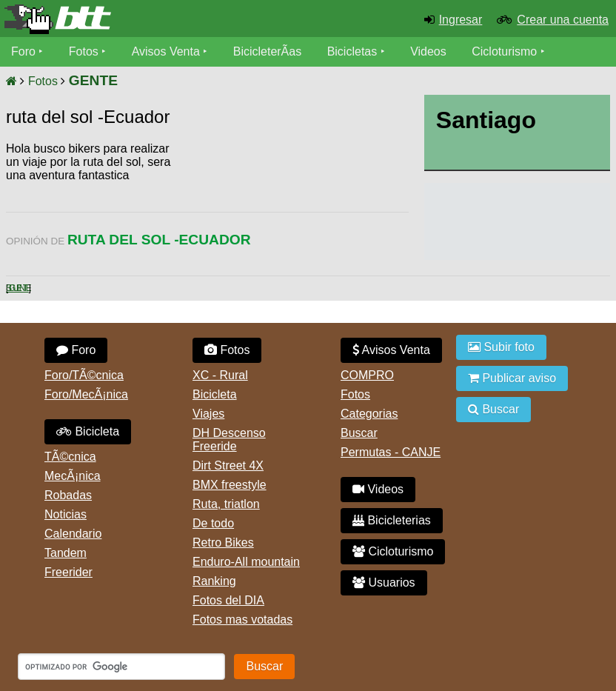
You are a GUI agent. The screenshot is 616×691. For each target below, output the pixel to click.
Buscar (359, 433)
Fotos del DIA (228, 600)
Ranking (214, 581)
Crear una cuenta (563, 20)
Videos (428, 51)
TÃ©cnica (70, 457)
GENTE (93, 80)
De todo (213, 523)
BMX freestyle (230, 485)
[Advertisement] (290, 185)
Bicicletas (354, 51)
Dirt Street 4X (228, 465)
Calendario (73, 534)
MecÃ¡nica (73, 476)
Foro (23, 51)
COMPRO (367, 375)
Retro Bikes (223, 543)
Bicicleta (88, 431)
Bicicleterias (392, 520)
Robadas (68, 495)
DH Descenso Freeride (229, 440)
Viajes (208, 414)
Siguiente (17, 288)
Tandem (66, 553)
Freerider (68, 572)
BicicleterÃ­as (267, 51)
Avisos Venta (166, 51)
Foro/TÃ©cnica (84, 375)
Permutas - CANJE (391, 452)
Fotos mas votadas (242, 620)
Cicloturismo (504, 51)
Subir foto (501, 347)
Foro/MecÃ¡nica (86, 394)
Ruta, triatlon (226, 504)
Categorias (369, 414)
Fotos (84, 51)
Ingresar (461, 20)
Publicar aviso (512, 378)
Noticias (66, 514)
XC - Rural (220, 375)
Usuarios (384, 582)
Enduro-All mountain (246, 562)
